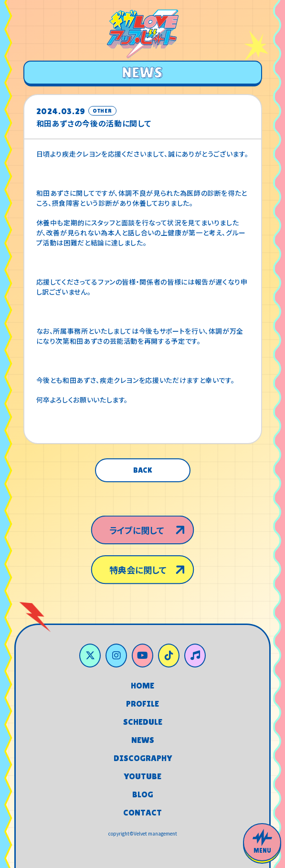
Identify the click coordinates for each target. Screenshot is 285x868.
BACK (143, 470)
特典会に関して (137, 572)
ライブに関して (136, 527)
